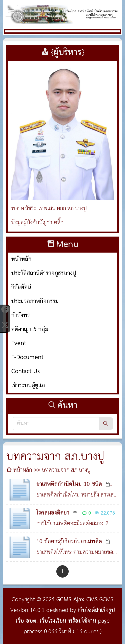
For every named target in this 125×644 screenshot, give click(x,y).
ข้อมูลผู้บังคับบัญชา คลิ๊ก (37, 223)
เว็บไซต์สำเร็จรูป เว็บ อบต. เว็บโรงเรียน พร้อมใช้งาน (65, 616)
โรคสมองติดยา (53, 513)
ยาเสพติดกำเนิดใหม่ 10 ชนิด (69, 484)
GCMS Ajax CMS (77, 600)
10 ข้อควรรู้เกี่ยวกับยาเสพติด (69, 542)
